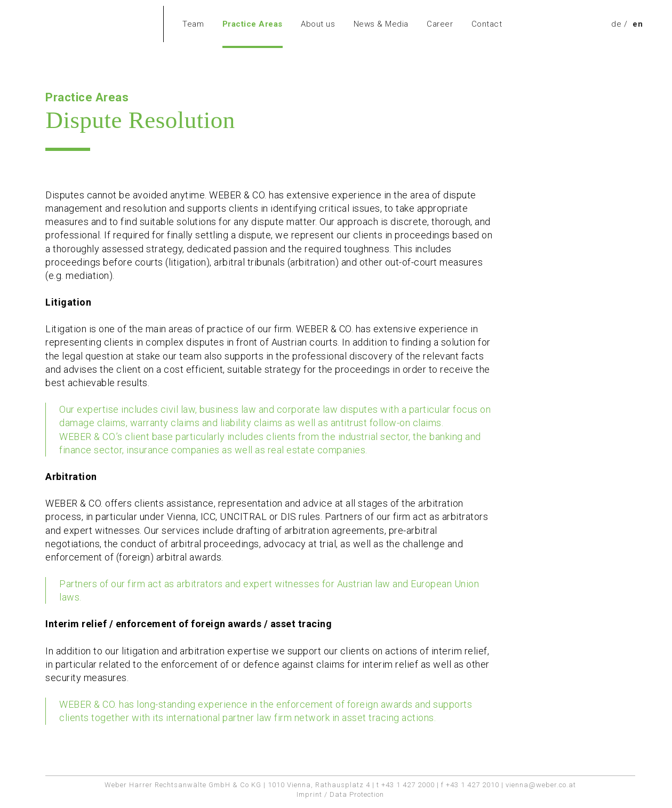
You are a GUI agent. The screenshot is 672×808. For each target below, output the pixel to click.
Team (193, 24)
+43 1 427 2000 (408, 785)
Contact (487, 24)
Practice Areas (253, 24)
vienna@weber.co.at (541, 785)
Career (440, 24)
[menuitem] (616, 24)
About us (318, 24)
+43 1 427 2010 (473, 785)
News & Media (381, 24)
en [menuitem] (638, 24)
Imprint (309, 794)
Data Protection (357, 794)
